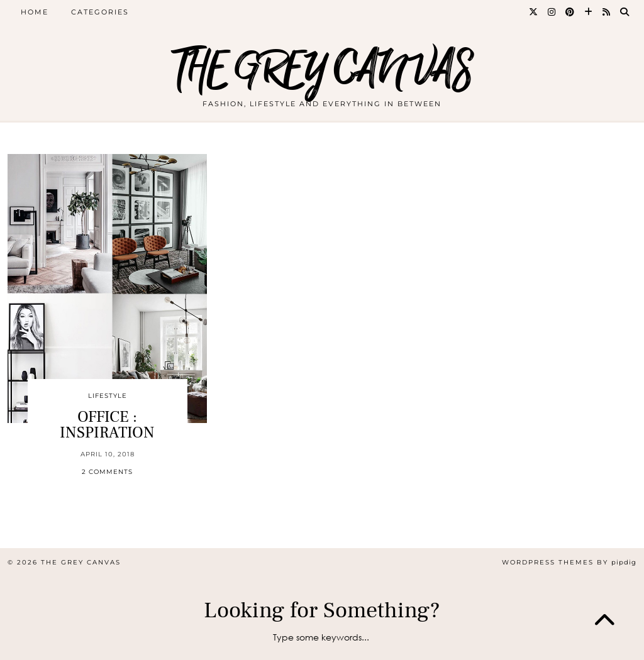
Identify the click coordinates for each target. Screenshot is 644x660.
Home (35, 12)
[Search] (625, 12)
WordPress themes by (569, 562)
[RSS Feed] (607, 12)
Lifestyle (108, 396)
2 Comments (107, 472)
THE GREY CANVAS (322, 71)
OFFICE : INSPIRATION (107, 425)
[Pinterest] (570, 12)
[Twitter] (534, 12)
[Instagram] (552, 12)
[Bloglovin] (589, 12)
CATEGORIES (100, 12)
